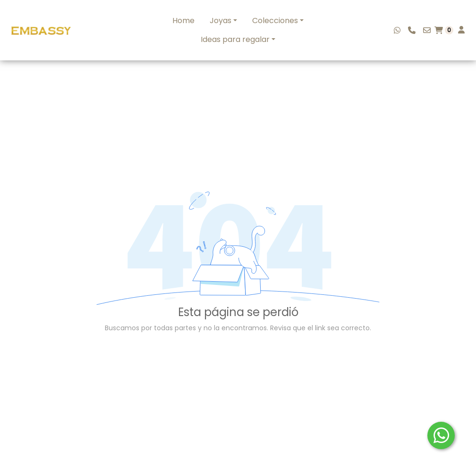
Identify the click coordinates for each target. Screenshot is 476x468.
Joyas (221, 21)
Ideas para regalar (235, 39)
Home (183, 21)
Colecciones (275, 21)
